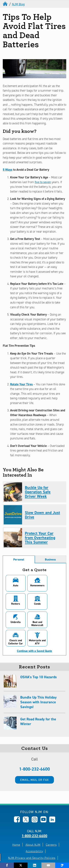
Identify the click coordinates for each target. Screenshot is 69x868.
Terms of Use (26, 846)
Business (50, 559)
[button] (15, 583)
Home (16, 826)
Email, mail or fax (34, 761)
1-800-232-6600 (34, 751)
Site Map (46, 846)
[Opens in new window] (17, 803)
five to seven (43, 182)
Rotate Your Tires (21, 384)
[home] (6, 4)
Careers (51, 826)
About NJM (33, 826)
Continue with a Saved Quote (34, 633)
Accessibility (34, 833)
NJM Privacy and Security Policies (32, 840)
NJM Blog (18, 4)
